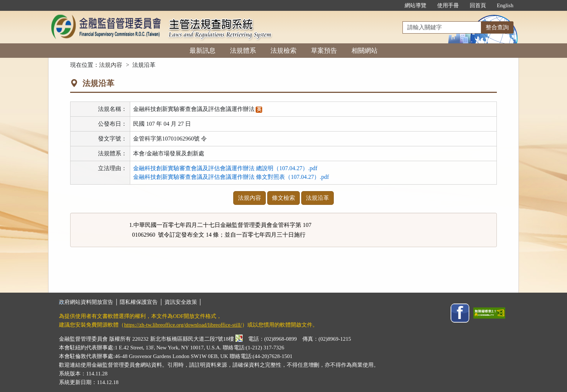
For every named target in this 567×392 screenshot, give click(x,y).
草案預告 (324, 51)
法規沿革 (317, 198)
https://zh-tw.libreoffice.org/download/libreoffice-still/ (183, 325)
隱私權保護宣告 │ (142, 302)
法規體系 (243, 51)
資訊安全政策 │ (183, 302)
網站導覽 (415, 5)
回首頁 (478, 5)
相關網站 (364, 51)
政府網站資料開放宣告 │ (89, 302)
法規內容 (111, 65)
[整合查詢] (442, 27)
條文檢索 (283, 198)
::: (391, 5)
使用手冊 (448, 5)
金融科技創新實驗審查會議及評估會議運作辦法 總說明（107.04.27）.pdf (225, 168)
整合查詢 (497, 27)
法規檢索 (283, 51)
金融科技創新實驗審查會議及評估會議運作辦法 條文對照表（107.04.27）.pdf (231, 177)
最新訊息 (202, 51)
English (505, 5)
